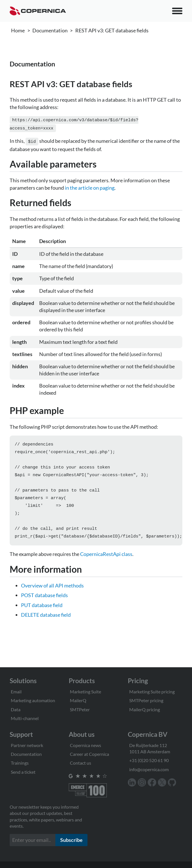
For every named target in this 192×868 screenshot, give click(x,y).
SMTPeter (80, 709)
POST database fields (44, 601)
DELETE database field (46, 620)
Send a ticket (23, 772)
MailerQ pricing (145, 709)
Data (16, 709)
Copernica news (85, 745)
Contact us (81, 763)
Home (18, 30)
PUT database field (42, 611)
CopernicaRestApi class (106, 560)
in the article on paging (90, 186)
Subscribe (71, 840)
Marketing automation (33, 700)
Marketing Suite (85, 692)
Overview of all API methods (52, 591)
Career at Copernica (89, 754)
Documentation (50, 30)
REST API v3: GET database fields (112, 30)
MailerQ (78, 700)
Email (16, 692)
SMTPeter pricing (146, 700)
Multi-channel (25, 718)
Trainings (20, 763)
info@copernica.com (149, 769)
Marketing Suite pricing (152, 692)
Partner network (27, 745)
